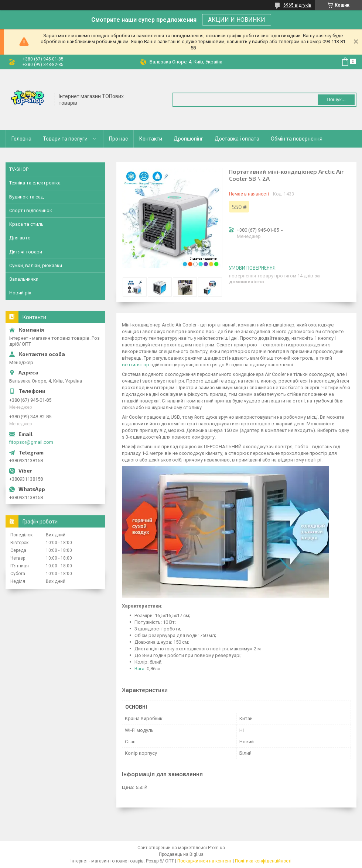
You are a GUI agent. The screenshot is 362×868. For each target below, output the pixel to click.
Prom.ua (216, 848)
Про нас (118, 139)
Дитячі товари (26, 252)
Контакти (151, 139)
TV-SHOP (19, 169)
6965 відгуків (297, 5)
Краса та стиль (26, 224)
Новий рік (20, 293)
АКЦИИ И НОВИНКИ (237, 20)
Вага (139, 669)
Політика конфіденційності (263, 861)
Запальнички (24, 279)
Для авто (20, 238)
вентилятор (136, 365)
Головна (21, 139)
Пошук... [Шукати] (336, 99)
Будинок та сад (26, 197)
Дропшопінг (188, 139)
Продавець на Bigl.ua (181, 854)
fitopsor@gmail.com (31, 442)
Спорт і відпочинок (31, 210)
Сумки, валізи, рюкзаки (36, 265)
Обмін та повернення (297, 139)
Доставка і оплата (237, 139)
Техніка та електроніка (35, 183)
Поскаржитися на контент (204, 861)
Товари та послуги (65, 139)
